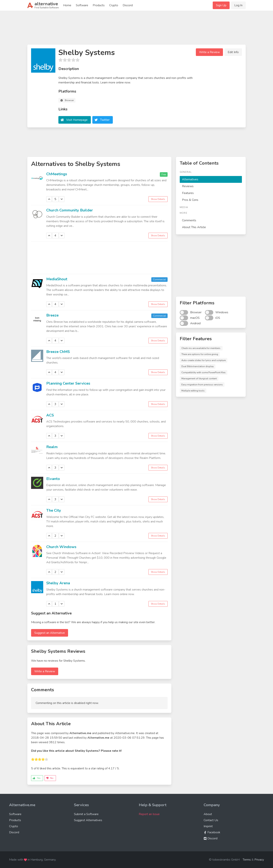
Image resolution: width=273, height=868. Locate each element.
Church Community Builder (70, 210)
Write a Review (209, 52)
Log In (238, 5)
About (208, 814)
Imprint (208, 826)
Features (188, 193)
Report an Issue (149, 814)
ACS (50, 415)
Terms (247, 860)
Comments (189, 220)
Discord (128, 5)
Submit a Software (86, 814)
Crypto (114, 5)
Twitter (105, 120)
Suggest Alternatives (88, 820)
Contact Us (211, 820)
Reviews (188, 186)
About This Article (194, 227)
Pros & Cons (190, 200)
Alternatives (190, 179)
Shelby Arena (58, 583)
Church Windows (61, 547)
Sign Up (221, 5)
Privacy (259, 860)
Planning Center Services (68, 383)
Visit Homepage (77, 120)
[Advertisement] (136, 29)
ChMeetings (57, 174)
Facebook (212, 832)
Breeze (52, 315)
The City (54, 510)
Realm (52, 447)
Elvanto (53, 479)
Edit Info (233, 52)
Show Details (158, 199)
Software (82, 5)
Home (67, 5)
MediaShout (57, 279)
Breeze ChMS (58, 352)
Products (99, 5)
